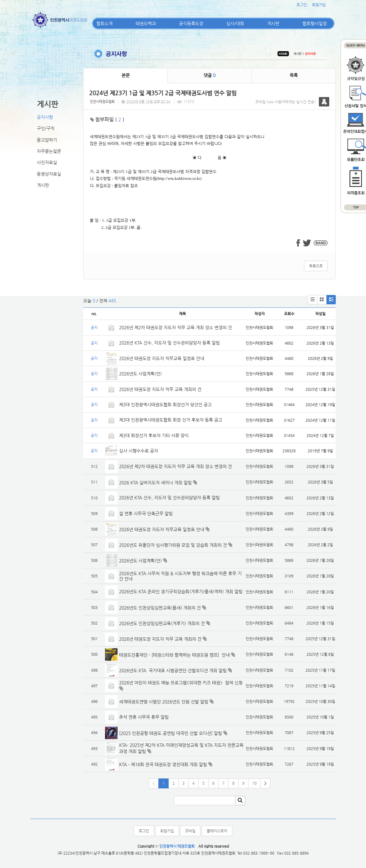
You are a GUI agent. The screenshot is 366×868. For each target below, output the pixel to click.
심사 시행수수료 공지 (139, 451)
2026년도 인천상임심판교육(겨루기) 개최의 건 (162, 623)
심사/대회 (235, 23)
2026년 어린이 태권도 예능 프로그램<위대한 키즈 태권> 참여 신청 (181, 683)
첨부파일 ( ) (107, 119)
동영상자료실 (49, 174)
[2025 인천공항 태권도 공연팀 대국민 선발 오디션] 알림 (171, 733)
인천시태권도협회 (102, 102)
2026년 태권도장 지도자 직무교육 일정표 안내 (162, 358)
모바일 (190, 831)
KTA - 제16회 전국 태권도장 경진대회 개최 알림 (163, 764)
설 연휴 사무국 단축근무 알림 (146, 513)
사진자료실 (47, 162)
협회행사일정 (315, 23)
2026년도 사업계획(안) (140, 374)
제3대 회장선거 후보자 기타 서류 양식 (154, 435)
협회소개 (104, 23)
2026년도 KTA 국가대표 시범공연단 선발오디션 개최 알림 (173, 670)
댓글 (209, 75)
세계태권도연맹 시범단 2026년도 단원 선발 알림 (164, 702)
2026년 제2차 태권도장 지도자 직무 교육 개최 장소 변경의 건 (176, 327)
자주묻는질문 (49, 151)
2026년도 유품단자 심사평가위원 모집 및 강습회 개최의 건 (173, 545)
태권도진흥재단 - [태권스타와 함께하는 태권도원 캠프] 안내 (174, 655)
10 (254, 783)
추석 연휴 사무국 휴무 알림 (144, 717)
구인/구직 (46, 128)
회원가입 (319, 5)
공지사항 (45, 117)
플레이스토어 (217, 831)
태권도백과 (146, 23)
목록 (294, 75)
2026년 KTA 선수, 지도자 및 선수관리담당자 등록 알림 (169, 343)
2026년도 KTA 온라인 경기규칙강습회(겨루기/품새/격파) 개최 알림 (181, 591)
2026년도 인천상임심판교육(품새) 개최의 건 (160, 608)
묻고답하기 (47, 140)
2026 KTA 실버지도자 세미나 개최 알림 (155, 483)
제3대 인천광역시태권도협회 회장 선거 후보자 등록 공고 (171, 420)
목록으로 (316, 266)
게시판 (273, 23)
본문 (126, 75)
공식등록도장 (191, 23)
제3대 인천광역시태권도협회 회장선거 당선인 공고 (165, 405)
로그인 (302, 5)
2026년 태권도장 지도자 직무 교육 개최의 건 (160, 389)
